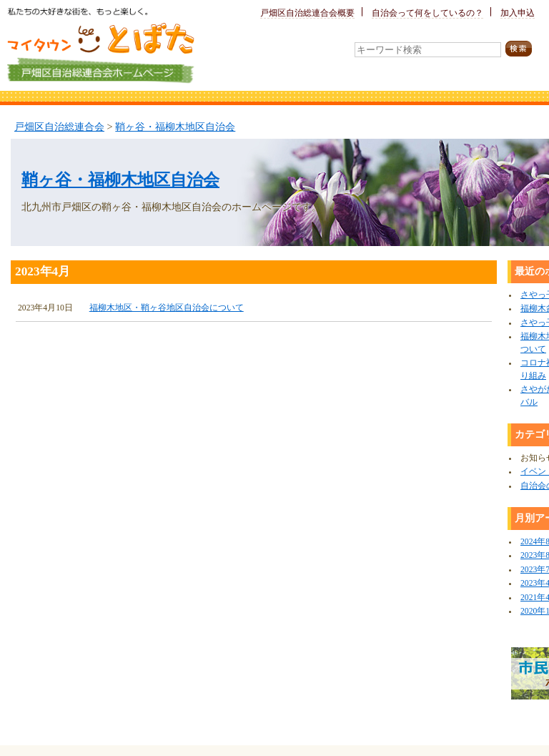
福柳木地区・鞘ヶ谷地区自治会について (167, 308)
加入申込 (518, 13)
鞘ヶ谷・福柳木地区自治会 (175, 127)
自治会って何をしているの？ (427, 13)
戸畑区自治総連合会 (59, 127)
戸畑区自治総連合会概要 (307, 13)
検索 (523, 49)
